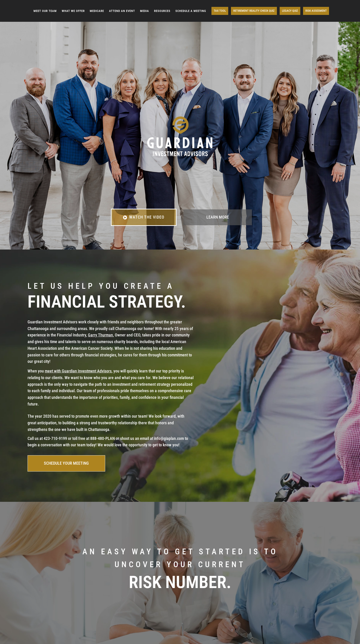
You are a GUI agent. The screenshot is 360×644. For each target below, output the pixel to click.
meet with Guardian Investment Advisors (78, 371)
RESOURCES (162, 11)
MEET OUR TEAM (45, 11)
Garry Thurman (100, 335)
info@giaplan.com (169, 438)
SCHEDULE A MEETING (191, 11)
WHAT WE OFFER (73, 11)
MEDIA (145, 11)
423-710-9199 (55, 438)
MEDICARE (97, 11)
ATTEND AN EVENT (122, 11)
